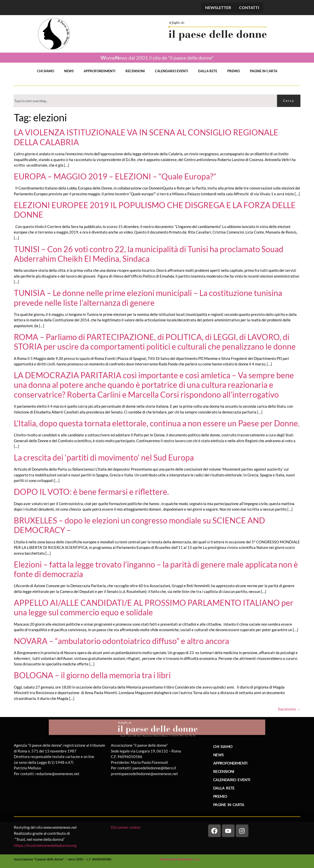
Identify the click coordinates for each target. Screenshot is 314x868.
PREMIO (234, 71)
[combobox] (145, 101)
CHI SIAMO (46, 71)
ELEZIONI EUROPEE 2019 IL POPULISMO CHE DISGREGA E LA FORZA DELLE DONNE (155, 210)
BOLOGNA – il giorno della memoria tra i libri (92, 675)
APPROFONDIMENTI (100, 71)
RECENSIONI (135, 71)
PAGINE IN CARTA (264, 71)
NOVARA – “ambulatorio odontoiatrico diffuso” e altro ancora (121, 641)
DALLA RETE (208, 71)
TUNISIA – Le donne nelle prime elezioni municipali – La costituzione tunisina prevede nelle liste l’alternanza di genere (148, 298)
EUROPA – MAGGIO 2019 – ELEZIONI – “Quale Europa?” (115, 176)
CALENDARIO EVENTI (171, 71)
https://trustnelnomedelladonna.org (45, 845)
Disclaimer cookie (126, 827)
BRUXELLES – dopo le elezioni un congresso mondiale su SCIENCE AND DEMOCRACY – (139, 525)
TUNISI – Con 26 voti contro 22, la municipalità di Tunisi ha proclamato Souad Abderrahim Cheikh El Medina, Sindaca (149, 254)
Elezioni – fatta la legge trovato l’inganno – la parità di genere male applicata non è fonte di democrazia (156, 569)
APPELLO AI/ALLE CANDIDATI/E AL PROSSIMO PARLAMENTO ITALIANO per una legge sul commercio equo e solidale (154, 607)
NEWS (69, 71)
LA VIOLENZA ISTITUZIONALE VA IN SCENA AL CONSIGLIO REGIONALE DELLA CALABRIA (146, 137)
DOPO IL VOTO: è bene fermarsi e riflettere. (91, 492)
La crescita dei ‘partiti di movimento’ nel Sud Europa (104, 457)
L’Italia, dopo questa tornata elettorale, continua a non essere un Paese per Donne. (157, 423)
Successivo (289, 709)
